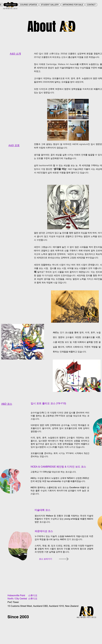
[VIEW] (73, 559)
